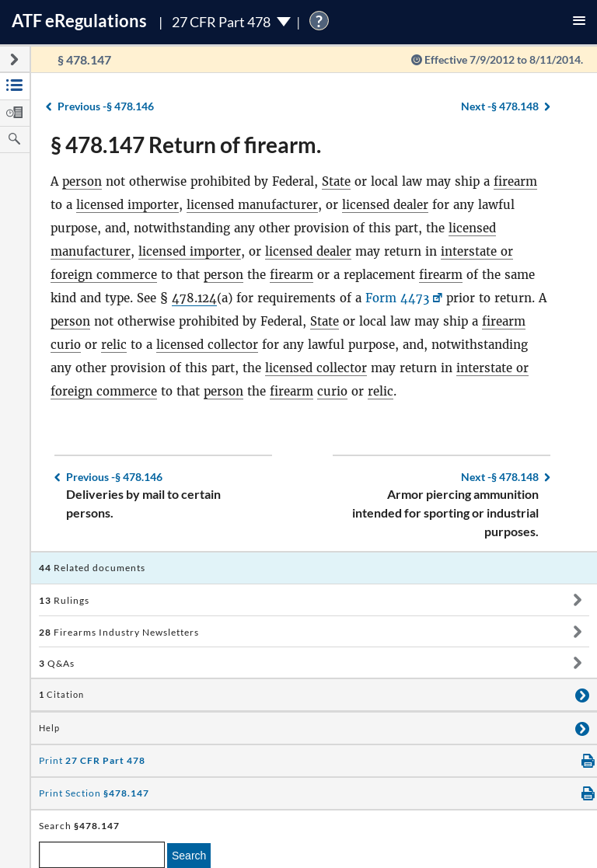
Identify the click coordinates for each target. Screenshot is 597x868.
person (82, 181)
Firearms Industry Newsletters (119, 632)
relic (114, 345)
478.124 (195, 298)
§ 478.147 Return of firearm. (186, 145)
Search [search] (189, 856)
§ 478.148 (500, 106)
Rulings (64, 600)
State (336, 181)
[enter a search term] (102, 855)
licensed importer (127, 205)
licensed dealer (385, 205)
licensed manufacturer (252, 205)
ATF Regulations (79, 21)
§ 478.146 (106, 106)
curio (66, 345)
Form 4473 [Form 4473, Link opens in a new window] (398, 298)
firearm (515, 181)
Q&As (57, 663)
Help (49, 728)
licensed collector (207, 345)
